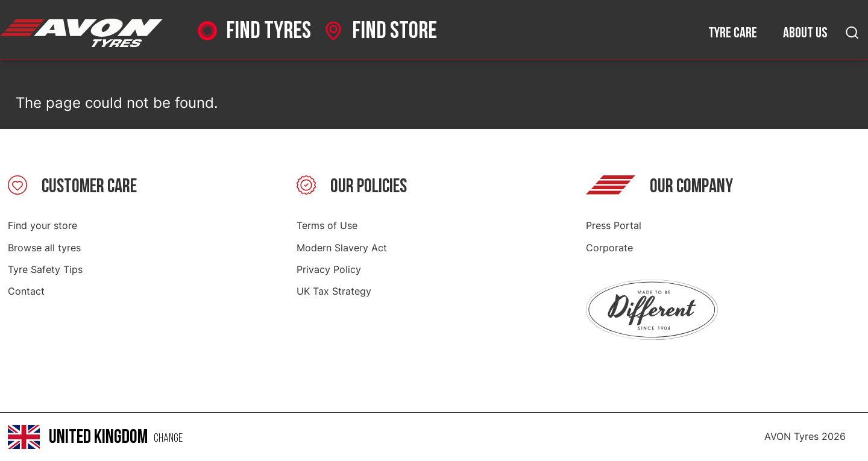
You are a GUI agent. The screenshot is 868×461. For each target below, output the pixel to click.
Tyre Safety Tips (45, 269)
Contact (26, 291)
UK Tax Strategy (334, 291)
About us (805, 33)
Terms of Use (327, 225)
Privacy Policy (329, 269)
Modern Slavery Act (342, 248)
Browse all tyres (44, 248)
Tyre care (733, 33)
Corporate (609, 248)
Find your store (42, 225)
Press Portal (614, 225)
